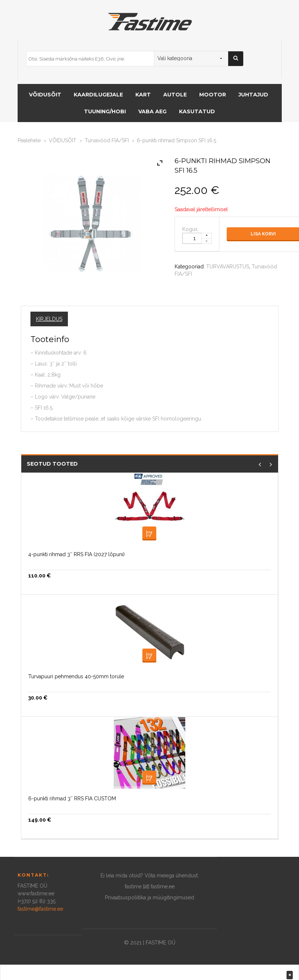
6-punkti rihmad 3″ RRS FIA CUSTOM (72, 799)
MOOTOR (213, 95)
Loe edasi (149, 778)
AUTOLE (175, 95)
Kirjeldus (49, 319)
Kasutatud (197, 111)
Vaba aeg (152, 111)
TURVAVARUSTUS (228, 267)
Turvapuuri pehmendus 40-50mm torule (76, 676)
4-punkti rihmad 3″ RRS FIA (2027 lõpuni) (76, 554)
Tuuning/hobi (105, 111)
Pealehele (29, 140)
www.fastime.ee (36, 893)
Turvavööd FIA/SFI (107, 140)
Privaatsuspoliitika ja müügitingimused (149, 898)
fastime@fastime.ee (40, 909)
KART (143, 95)
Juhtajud (253, 95)
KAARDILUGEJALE (98, 95)
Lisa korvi (149, 533)
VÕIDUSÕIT (45, 95)
